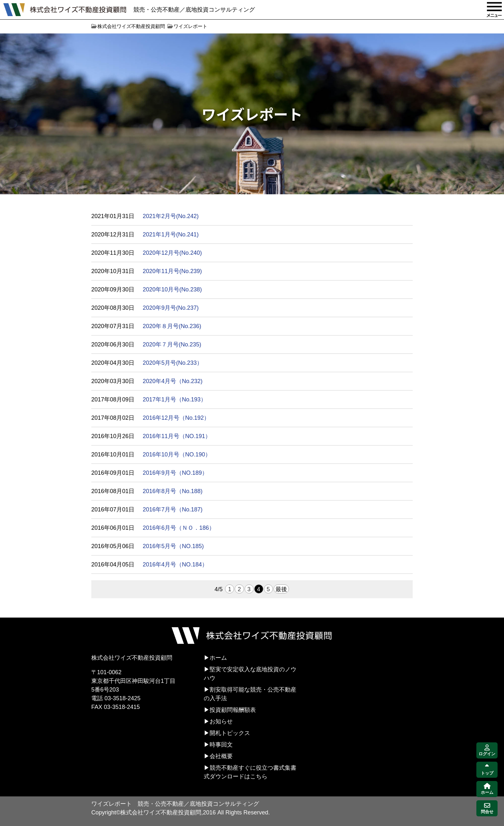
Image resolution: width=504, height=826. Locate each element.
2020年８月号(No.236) (172, 326)
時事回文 (221, 745)
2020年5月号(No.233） (173, 363)
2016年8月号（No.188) (173, 491)
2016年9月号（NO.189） (175, 473)
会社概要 (221, 756)
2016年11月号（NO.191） (177, 436)
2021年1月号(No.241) (171, 234)
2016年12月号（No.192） (176, 418)
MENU (494, 10)
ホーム (218, 658)
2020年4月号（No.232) (173, 381)
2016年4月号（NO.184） (175, 564)
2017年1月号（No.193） (175, 399)
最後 (281, 589)
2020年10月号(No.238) (172, 289)
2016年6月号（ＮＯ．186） (179, 528)
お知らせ (221, 721)
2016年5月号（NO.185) (173, 546)
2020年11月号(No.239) (172, 271)
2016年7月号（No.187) (173, 509)
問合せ (487, 808)
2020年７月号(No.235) (172, 344)
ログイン (487, 751)
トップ (487, 770)
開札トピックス (230, 733)
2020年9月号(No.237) (171, 308)
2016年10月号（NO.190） (177, 454)
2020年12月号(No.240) (172, 253)
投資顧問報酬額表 (233, 710)
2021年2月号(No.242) (171, 216)
